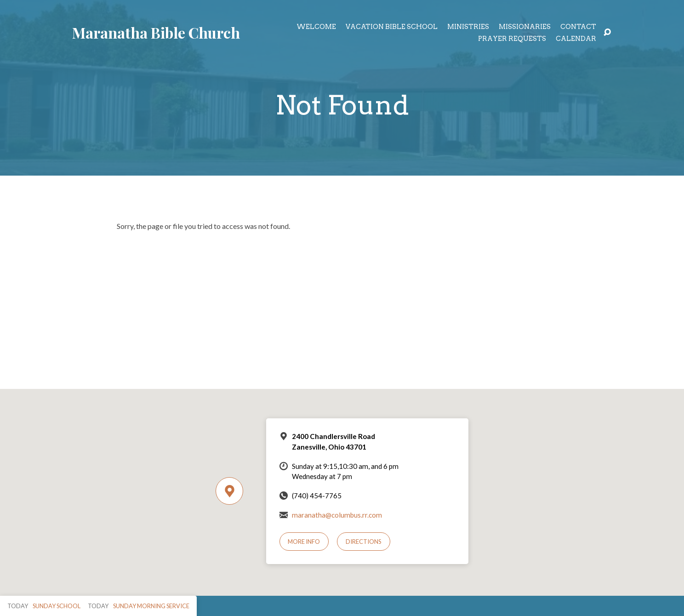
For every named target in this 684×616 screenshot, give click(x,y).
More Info (304, 542)
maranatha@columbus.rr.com (337, 515)
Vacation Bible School (392, 27)
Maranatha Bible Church (156, 32)
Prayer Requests (512, 39)
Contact (578, 27)
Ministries (468, 27)
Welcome (316, 27)
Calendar (576, 39)
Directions (364, 542)
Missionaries (525, 27)
